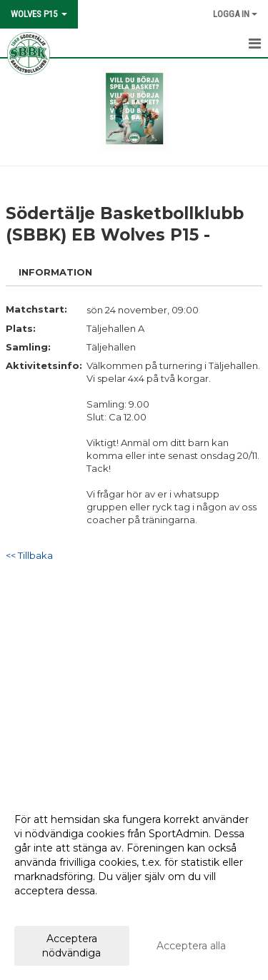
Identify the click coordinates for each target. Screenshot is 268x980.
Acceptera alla (191, 946)
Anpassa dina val (55, 909)
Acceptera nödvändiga (71, 946)
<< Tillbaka (29, 555)
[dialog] (134, 885)
